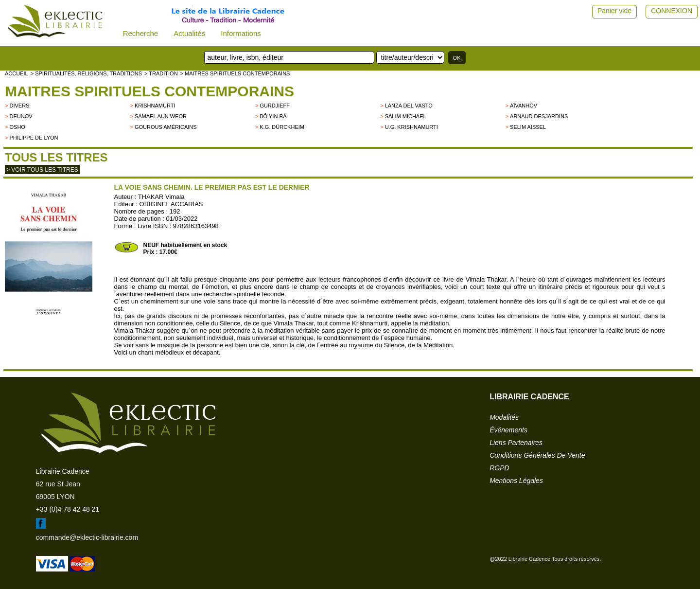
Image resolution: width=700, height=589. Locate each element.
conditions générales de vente (537, 455)
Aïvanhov (524, 106)
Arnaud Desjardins (539, 116)
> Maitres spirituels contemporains (235, 73)
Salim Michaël (406, 116)
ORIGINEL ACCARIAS (171, 204)
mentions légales (516, 481)
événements (508, 430)
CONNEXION (672, 11)
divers (19, 106)
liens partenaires (516, 443)
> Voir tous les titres (42, 170)
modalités (504, 417)
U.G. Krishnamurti (411, 127)
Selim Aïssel (528, 127)
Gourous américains (166, 127)
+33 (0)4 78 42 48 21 (68, 509)
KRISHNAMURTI (155, 106)
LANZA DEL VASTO (409, 106)
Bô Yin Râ (273, 116)
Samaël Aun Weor (161, 116)
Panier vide (614, 11)
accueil (17, 73)
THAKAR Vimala (161, 197)
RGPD (499, 468)
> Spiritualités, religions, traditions (86, 73)
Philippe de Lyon (34, 138)
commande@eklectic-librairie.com (87, 537)
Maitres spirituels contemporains (149, 91)
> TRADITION (161, 73)
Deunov (21, 116)
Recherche (141, 33)
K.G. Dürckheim (282, 127)
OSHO (17, 127)
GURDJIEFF (275, 106)
